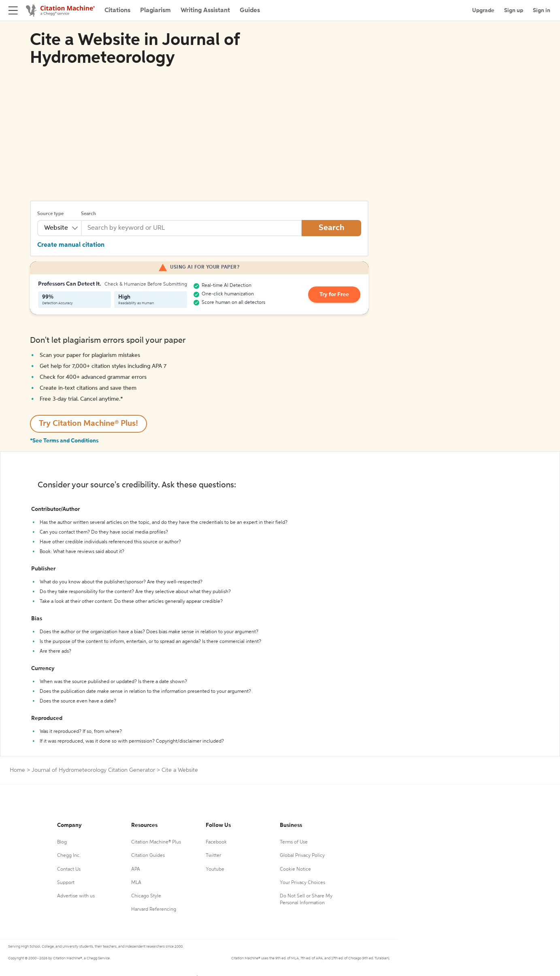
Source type (50, 214)
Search (88, 214)
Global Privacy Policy (302, 856)
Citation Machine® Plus (156, 842)
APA (136, 869)
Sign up (514, 11)
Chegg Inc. (69, 856)
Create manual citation (71, 245)
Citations (117, 11)
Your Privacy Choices (302, 883)
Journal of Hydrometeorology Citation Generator (93, 770)
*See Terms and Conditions (64, 441)
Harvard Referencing (154, 910)
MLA (136, 883)
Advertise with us (76, 896)
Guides (250, 11)
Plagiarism (155, 11)
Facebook (216, 842)
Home (17, 770)
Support (66, 883)
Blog (62, 842)
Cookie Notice (295, 869)
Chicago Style (146, 896)
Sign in (542, 11)
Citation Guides (148, 856)
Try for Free (334, 295)
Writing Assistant (205, 11)
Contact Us (69, 869)
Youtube (215, 869)
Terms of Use (294, 842)
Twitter (213, 856)
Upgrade (483, 11)
